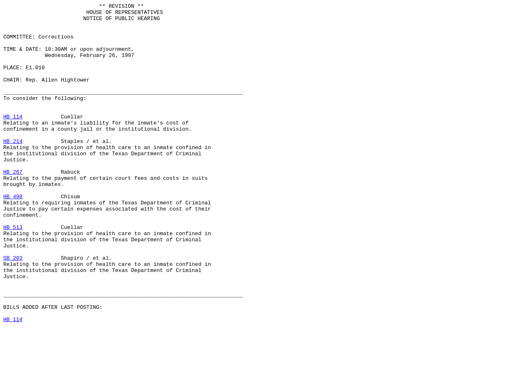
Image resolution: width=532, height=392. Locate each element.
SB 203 (13, 309)
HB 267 (13, 206)
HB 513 (13, 272)
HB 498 (13, 236)
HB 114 (13, 140)
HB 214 (13, 169)
